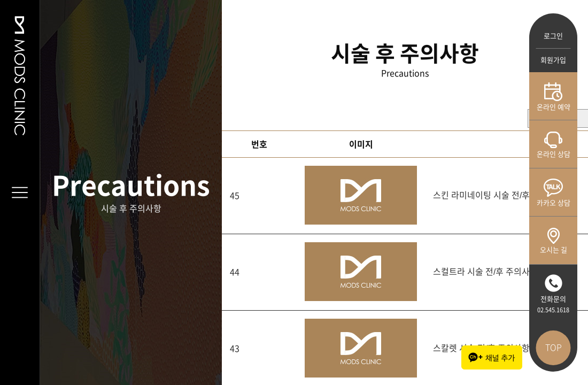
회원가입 (553, 60)
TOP (554, 348)
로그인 (553, 36)
